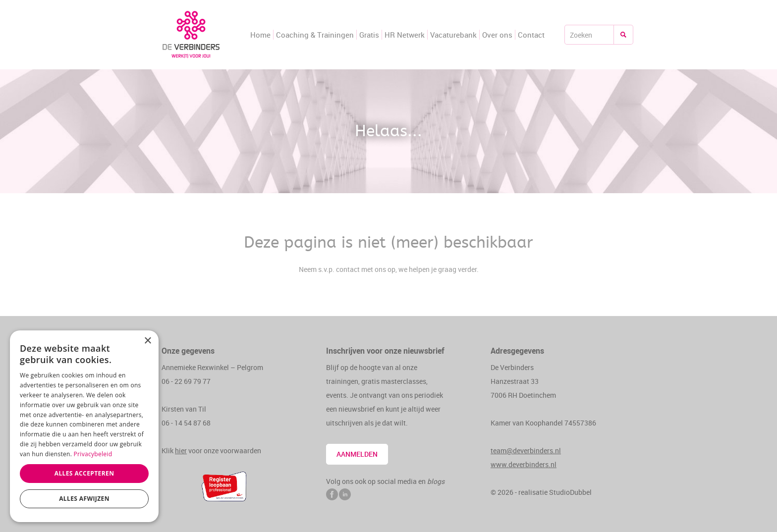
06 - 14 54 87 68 (186, 423)
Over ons (497, 35)
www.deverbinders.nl (524, 464)
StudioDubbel (570, 492)
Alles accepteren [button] (84, 473)
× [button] (147, 341)
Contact (531, 35)
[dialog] (84, 426)
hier (181, 451)
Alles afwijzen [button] (84, 499)
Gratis (369, 35)
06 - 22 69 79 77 (186, 381)
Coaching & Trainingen (315, 35)
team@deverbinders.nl (526, 451)
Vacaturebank (453, 35)
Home (260, 35)
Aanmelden (357, 454)
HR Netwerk (405, 35)
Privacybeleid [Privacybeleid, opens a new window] (93, 454)
